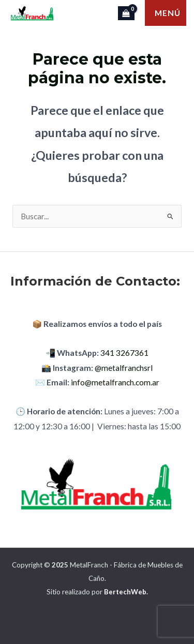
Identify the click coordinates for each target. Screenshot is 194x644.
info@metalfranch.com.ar (115, 382)
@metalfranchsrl (124, 368)
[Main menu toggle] (166, 13)
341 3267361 (124, 353)
